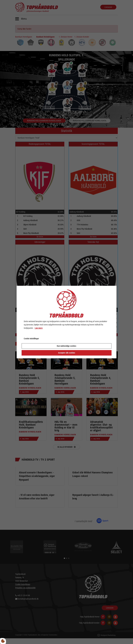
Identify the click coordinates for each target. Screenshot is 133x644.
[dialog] (67, 322)
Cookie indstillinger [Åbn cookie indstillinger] (31, 339)
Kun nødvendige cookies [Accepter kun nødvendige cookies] (66, 346)
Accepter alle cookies (67, 353)
